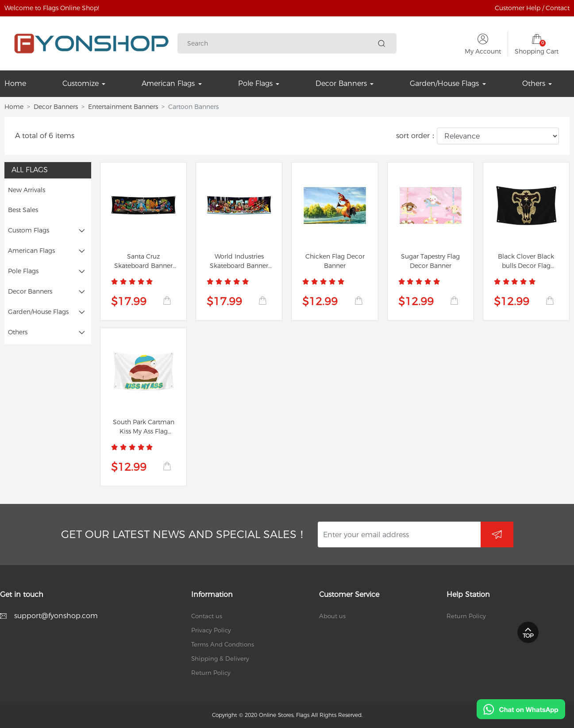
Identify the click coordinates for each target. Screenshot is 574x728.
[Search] (281, 44)
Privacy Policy (211, 630)
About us (332, 616)
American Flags (31, 251)
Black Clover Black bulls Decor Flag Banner (526, 266)
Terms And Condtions (223, 644)
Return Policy (211, 673)
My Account (483, 51)
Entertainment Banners (123, 107)
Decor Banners (56, 107)
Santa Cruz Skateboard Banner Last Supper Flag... (143, 266)
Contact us (207, 616)
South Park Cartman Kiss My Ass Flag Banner (144, 431)
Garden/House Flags (38, 312)
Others (18, 332)
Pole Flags (23, 271)
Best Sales (23, 210)
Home (14, 107)
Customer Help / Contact (532, 8)
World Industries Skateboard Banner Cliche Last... (239, 266)
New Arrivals (27, 190)
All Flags (30, 170)
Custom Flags (29, 230)
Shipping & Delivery (220, 658)
